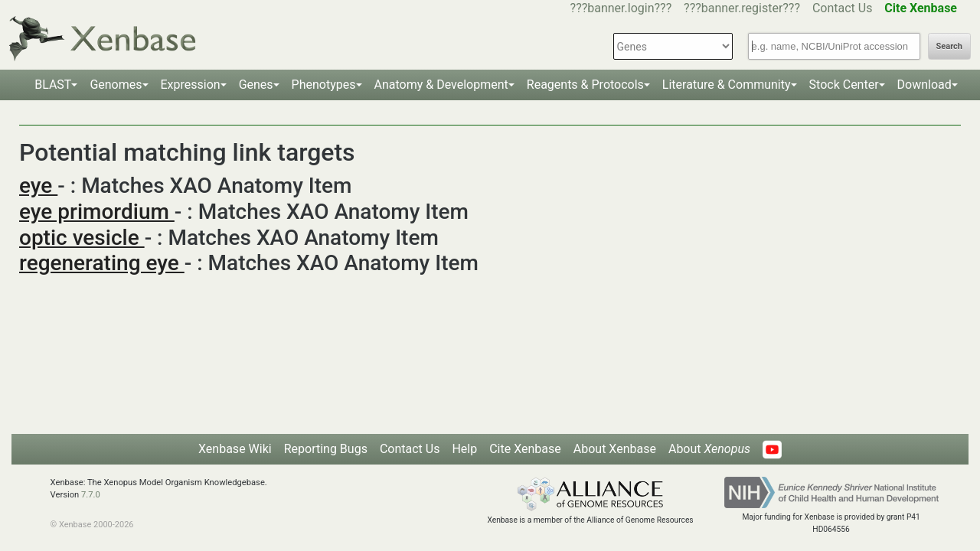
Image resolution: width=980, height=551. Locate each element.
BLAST (53, 85)
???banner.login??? (621, 8)
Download (924, 85)
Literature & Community (727, 85)
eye (38, 186)
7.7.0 (91, 495)
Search (949, 46)
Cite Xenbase (525, 449)
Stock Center (844, 85)
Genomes (116, 85)
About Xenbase (615, 449)
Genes (256, 85)
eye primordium (97, 212)
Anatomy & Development (441, 85)
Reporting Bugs (326, 449)
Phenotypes (324, 85)
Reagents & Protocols (585, 85)
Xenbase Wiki (235, 449)
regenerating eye (102, 263)
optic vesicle (82, 238)
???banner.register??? (742, 8)
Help (464, 449)
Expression (191, 85)
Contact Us (843, 8)
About (709, 449)
